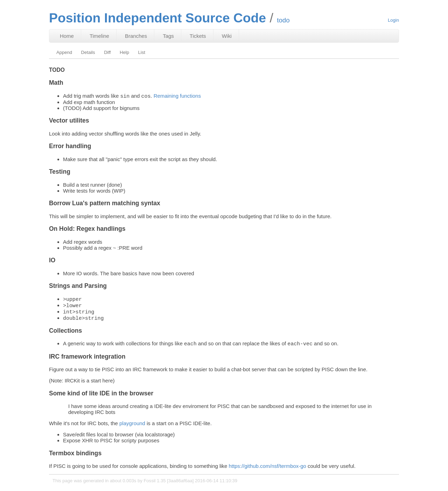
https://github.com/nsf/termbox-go (267, 470)
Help (124, 52)
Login (393, 20)
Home (67, 36)
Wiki (227, 36)
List (142, 52)
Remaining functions (177, 96)
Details (88, 52)
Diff (107, 52)
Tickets (198, 36)
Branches (136, 36)
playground (132, 427)
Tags (168, 36)
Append (64, 52)
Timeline (99, 36)
